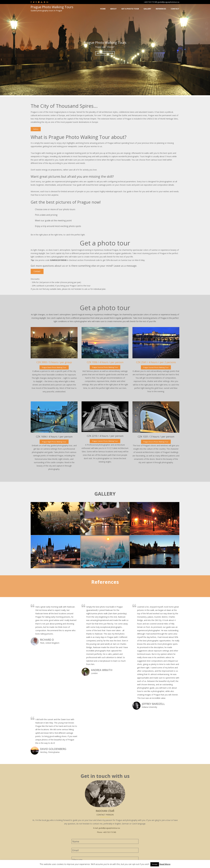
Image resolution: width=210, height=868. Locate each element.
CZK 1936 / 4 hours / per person (105, 362)
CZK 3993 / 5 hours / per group (54, 362)
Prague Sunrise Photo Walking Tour (105, 367)
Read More (165, 864)
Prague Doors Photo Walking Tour (156, 442)
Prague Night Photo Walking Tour (54, 442)
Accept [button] (155, 864)
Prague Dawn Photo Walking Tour (54, 367)
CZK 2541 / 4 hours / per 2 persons (156, 362)
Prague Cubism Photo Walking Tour (105, 441)
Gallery (36, 129)
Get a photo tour (105, 53)
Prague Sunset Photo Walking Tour (156, 367)
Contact (37, 271)
